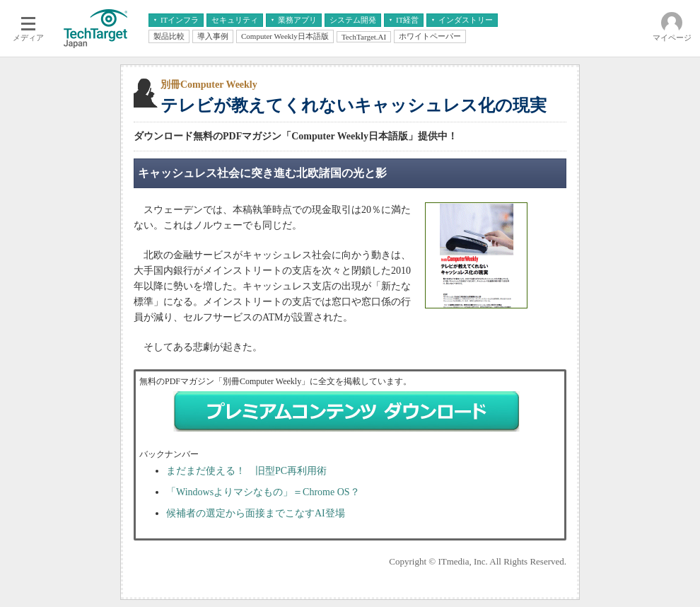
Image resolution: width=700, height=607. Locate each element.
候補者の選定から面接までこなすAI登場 (256, 513)
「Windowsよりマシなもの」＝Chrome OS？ (263, 492)
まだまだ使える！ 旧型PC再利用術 (246, 471)
